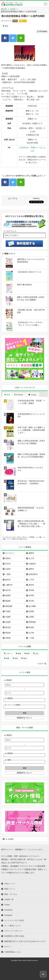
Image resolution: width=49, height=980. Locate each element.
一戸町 (31, 638)
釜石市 (8, 580)
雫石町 (31, 590)
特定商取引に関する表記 (14, 936)
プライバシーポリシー (13, 931)
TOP (4, 9)
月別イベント (10, 884)
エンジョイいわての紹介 (14, 920)
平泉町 (8, 611)
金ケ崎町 (32, 606)
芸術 (6, 26)
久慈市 (8, 569)
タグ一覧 (43, 664)
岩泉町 (8, 622)
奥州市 (31, 585)
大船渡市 (32, 564)
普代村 (8, 627)
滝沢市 (8, 590)
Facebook (8, 910)
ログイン (8, 947)
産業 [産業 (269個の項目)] (8, 658)
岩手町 (31, 595)
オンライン (10, 553)
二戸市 (31, 580)
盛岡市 (31, 553)
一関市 (8, 574)
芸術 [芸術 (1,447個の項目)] (25, 658)
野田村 (8, 633)
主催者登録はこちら (13, 952)
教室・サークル (11, 894)
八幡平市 (9, 585)
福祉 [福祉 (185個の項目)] (16, 658)
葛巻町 (8, 595)
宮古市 (8, 564)
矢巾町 (13, 9)
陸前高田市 (33, 574)
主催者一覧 (9, 899)
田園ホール (23, 21)
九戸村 (31, 633)
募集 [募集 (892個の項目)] (19, 654)
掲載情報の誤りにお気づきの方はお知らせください (25, 941)
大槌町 (8, 617)
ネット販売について (13, 926)
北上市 (31, 558)
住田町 (31, 611)
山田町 (31, 617)
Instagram (8, 915)
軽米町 (31, 627)
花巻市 (8, 558)
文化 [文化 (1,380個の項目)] (37, 654)
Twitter (7, 905)
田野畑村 (32, 622)
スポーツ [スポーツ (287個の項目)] (9, 654)
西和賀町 (9, 606)
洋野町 (8, 638)
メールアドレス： (11, 231)
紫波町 (8, 601)
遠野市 (31, 569)
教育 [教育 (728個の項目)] (28, 654)
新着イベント (10, 889)
